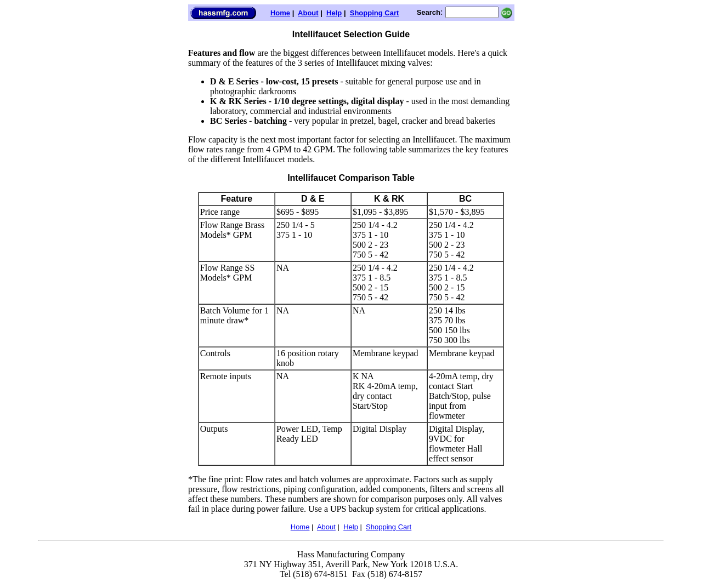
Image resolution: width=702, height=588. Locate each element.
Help (334, 13)
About (308, 13)
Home (280, 13)
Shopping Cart (375, 13)
